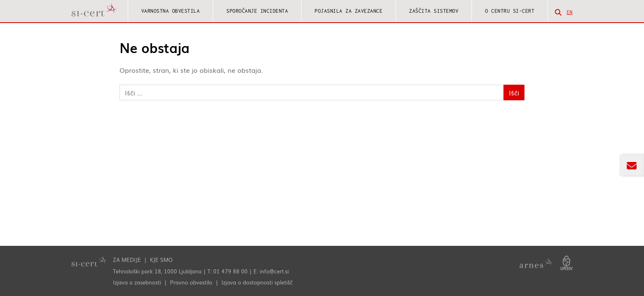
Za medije (127, 260)
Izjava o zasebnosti (137, 282)
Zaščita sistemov (434, 11)
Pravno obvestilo (191, 282)
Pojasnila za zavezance (348, 11)
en (570, 12)
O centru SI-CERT (510, 11)
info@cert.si (274, 271)
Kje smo (161, 260)
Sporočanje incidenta (257, 11)
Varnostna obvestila (171, 11)
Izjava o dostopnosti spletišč (257, 282)
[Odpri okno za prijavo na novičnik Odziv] (632, 165)
